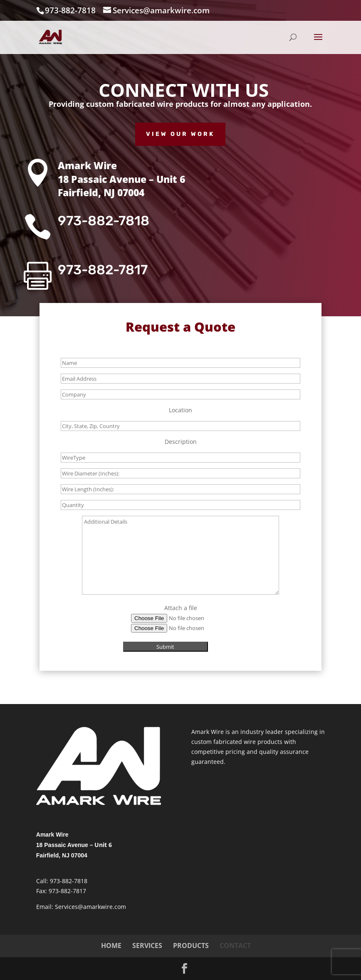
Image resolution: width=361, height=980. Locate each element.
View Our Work (180, 134)
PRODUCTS (191, 946)
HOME (111, 946)
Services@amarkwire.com (90, 907)
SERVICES (147, 946)
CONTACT (235, 946)
